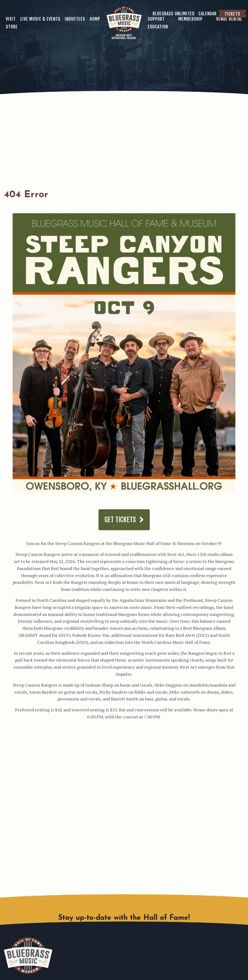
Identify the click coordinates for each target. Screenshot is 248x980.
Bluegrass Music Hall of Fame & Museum (28, 956)
